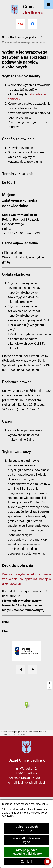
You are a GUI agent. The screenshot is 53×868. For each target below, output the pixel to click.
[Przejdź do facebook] (33, 24)
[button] (47, 862)
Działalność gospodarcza (25, 37)
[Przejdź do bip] (20, 24)
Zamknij (26, 862)
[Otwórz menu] (48, 5)
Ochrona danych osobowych (27, 828)
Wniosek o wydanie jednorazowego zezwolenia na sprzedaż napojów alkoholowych (26, 579)
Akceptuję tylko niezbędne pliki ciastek (27, 852)
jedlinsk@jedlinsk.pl (31, 783)
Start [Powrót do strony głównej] (5, 37)
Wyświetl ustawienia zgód (26, 840)
